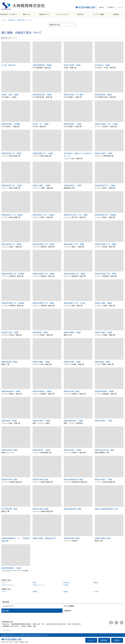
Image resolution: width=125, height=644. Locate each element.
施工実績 (6, 611)
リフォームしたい (62, 14)
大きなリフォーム (39, 585)
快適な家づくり (45, 14)
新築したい (27, 14)
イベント (120, 7)
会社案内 (116, 14)
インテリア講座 (98, 14)
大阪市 (66, 592)
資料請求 (111, 7)
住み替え (67, 583)
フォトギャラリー (9, 606)
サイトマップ (7, 630)
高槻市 (35, 592)
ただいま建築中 (69, 606)
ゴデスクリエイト (44, 635)
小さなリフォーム (8, 585)
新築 (34, 583)
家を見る (80, 14)
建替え (96, 583)
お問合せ (101, 7)
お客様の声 (67, 611)
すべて (5, 583)
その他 (66, 585)
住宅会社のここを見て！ (9, 14)
